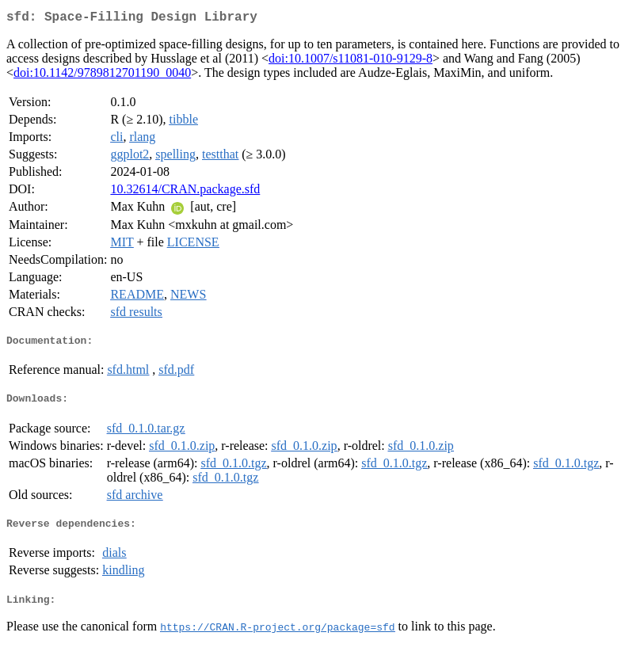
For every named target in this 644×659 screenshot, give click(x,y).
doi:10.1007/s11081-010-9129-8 (351, 61)
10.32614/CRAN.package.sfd (185, 192)
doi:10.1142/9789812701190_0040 (102, 76)
